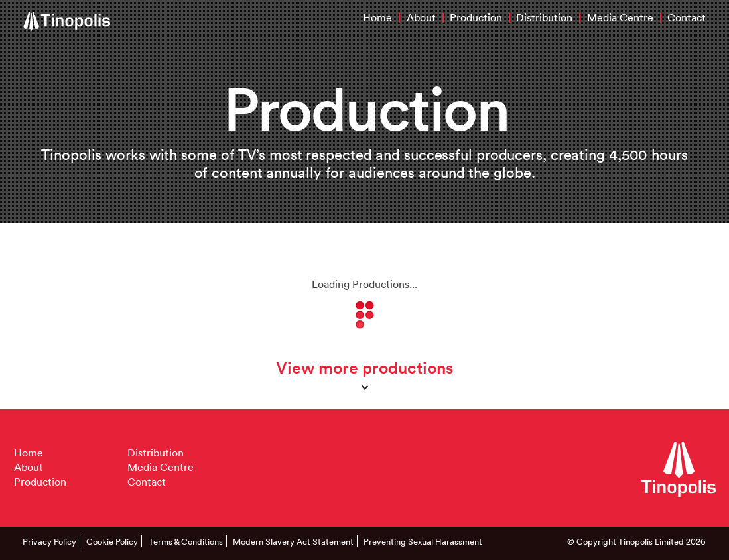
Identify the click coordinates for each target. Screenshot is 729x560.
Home (377, 17)
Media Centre (620, 17)
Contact (687, 17)
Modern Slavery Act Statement (293, 541)
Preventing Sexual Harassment (423, 541)
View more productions (364, 367)
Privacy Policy (49, 541)
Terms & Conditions (186, 541)
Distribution (544, 17)
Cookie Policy (112, 541)
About (421, 17)
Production (476, 17)
